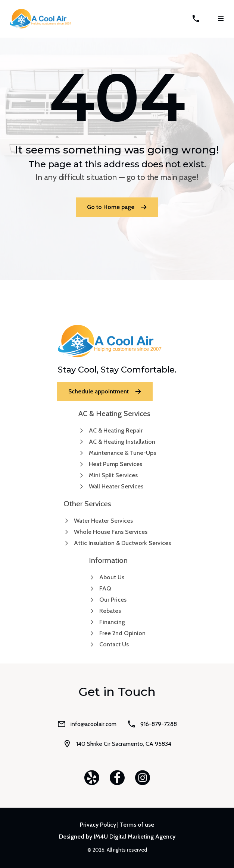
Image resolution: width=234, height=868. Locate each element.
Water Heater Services (103, 521)
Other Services (87, 504)
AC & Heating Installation (122, 442)
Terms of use (137, 825)
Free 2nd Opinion (122, 633)
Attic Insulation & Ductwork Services (122, 543)
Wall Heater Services (116, 486)
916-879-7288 (152, 724)
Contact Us (114, 644)
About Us (112, 577)
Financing (112, 622)
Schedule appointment (105, 391)
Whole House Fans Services (111, 532)
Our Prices (113, 600)
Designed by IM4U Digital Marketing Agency (117, 837)
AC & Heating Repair (116, 430)
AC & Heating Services (114, 414)
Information (108, 560)
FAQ (105, 588)
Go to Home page (117, 207)
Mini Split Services (113, 475)
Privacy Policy (98, 825)
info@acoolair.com (87, 724)
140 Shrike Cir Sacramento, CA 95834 (117, 744)
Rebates (110, 611)
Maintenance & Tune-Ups (122, 453)
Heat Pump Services (116, 464)
